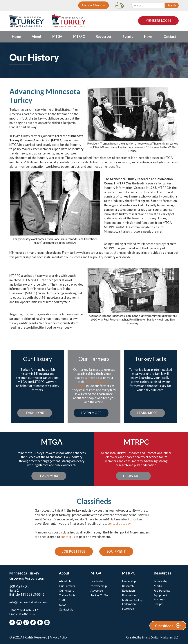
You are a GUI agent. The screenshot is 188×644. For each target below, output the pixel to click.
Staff (62, 600)
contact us (68, 537)
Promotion (129, 595)
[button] (37, 37)
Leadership (97, 581)
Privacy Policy (59, 637)
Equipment (116, 551)
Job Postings (74, 551)
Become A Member (94, 5)
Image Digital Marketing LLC (160, 637)
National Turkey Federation (132, 602)
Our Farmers (67, 586)
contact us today (119, 523)
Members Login (158, 21)
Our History (67, 590)
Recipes (159, 604)
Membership (99, 586)
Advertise (97, 590)
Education (128, 590)
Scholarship (161, 581)
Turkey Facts (67, 595)
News (63, 605)
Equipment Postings (160, 597)
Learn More (35, 413)
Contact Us (66, 609)
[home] (26, 21)
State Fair (128, 608)
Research (128, 586)
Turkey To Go (99, 595)
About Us (65, 581)
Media (158, 586)
